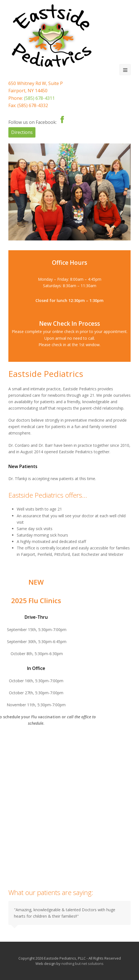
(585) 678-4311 (39, 98)
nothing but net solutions (82, 964)
